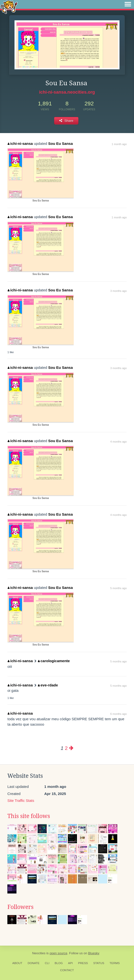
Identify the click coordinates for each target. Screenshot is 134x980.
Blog (59, 963)
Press (83, 963)
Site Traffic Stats (21, 800)
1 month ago (119, 144)
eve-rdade (48, 685)
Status (99, 963)
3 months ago (119, 291)
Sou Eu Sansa (60, 143)
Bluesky (94, 953)
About (17, 963)
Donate (33, 963)
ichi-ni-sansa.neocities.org (67, 92)
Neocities (39, 953)
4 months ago (119, 442)
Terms (115, 963)
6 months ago (119, 714)
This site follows (29, 816)
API (70, 963)
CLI (47, 963)
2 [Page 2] (66, 748)
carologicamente (54, 661)
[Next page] (71, 748)
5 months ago (119, 588)
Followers (20, 907)
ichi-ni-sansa (20, 143)
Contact (67, 970)
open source (59, 953)
